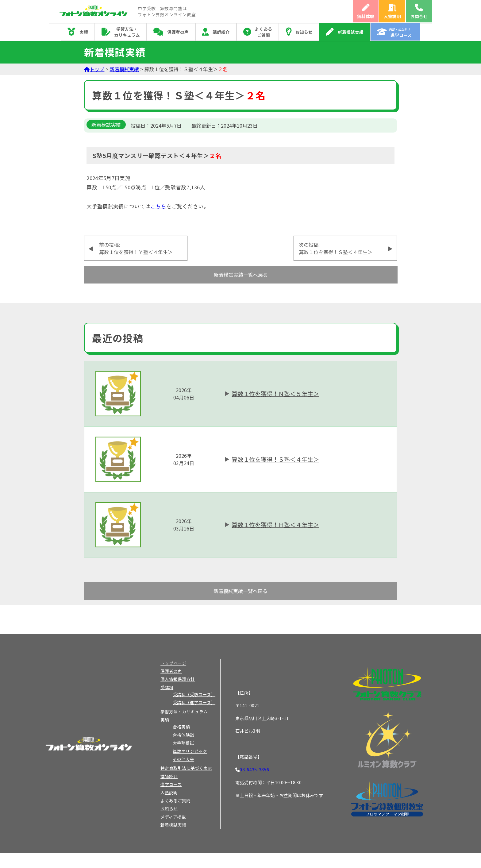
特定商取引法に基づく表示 (186, 768)
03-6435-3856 (254, 769)
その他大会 (183, 759)
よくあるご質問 (264, 32)
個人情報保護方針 (178, 679)
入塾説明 (392, 16)
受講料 (167, 687)
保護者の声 (178, 32)
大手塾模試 (183, 743)
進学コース (171, 784)
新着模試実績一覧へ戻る (241, 275)
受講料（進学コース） (194, 702)
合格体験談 (183, 735)
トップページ (173, 663)
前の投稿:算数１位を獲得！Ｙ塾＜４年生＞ (136, 248)
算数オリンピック (190, 751)
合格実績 (181, 727)
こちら (158, 206)
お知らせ (304, 32)
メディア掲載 (173, 817)
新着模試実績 (351, 32)
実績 (84, 32)
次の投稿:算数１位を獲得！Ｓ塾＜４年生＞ (336, 248)
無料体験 (366, 16)
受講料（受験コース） (194, 694)
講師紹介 (221, 32)
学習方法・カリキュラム (127, 32)
